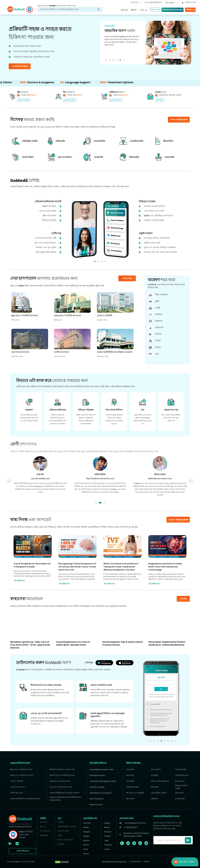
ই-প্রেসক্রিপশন (45, 831)
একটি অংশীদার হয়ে (23, 851)
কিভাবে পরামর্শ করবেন (65, 840)
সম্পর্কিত (61, 822)
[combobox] (173, 3)
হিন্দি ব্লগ (43, 827)
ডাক (153, 2)
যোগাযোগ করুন (63, 831)
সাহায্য (60, 835)
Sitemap (44, 835)
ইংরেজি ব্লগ (44, 822)
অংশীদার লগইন (189, 2)
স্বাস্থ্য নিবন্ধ (136, 2)
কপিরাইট (61, 844)
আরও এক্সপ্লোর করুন (179, 520)
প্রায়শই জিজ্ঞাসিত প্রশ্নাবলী (67, 827)
